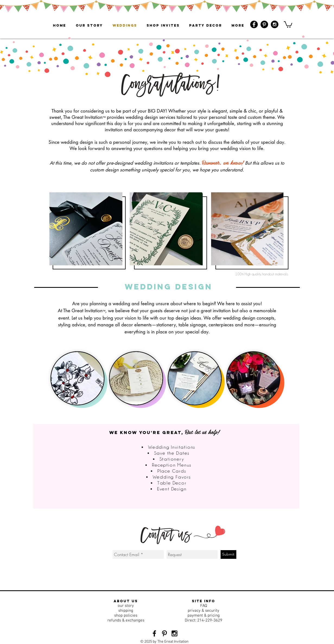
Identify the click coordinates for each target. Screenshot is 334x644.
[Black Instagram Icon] (174, 633)
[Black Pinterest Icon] (164, 633)
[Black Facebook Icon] (154, 633)
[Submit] (228, 554)
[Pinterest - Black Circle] (264, 24)
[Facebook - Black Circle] (254, 24)
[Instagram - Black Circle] (275, 24)
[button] (288, 24)
